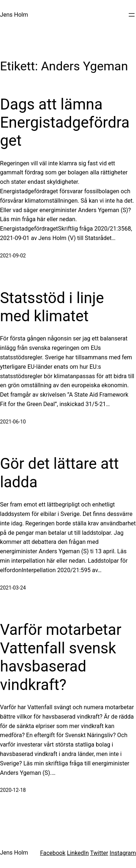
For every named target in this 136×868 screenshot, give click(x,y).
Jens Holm (14, 15)
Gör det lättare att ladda (59, 473)
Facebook (53, 853)
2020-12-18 (13, 790)
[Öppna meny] (132, 15)
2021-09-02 (13, 256)
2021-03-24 (13, 588)
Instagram (123, 853)
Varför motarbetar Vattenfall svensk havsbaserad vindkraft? (61, 657)
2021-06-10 (13, 422)
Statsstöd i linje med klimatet (52, 307)
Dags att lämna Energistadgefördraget (65, 123)
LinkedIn (78, 853)
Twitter (99, 853)
